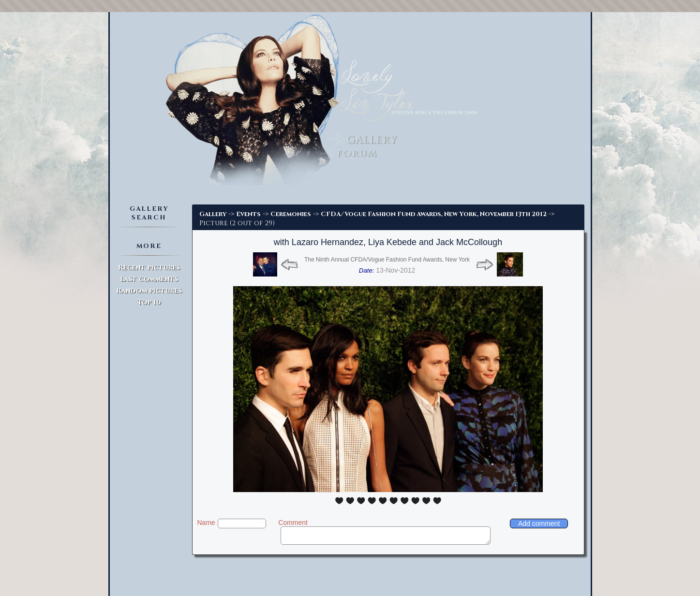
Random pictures (149, 291)
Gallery (213, 214)
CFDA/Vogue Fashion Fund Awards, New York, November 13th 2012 (434, 214)
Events (248, 214)
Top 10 (149, 302)
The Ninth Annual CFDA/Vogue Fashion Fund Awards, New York (387, 260)
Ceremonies (291, 214)
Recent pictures (149, 268)
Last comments (149, 279)
